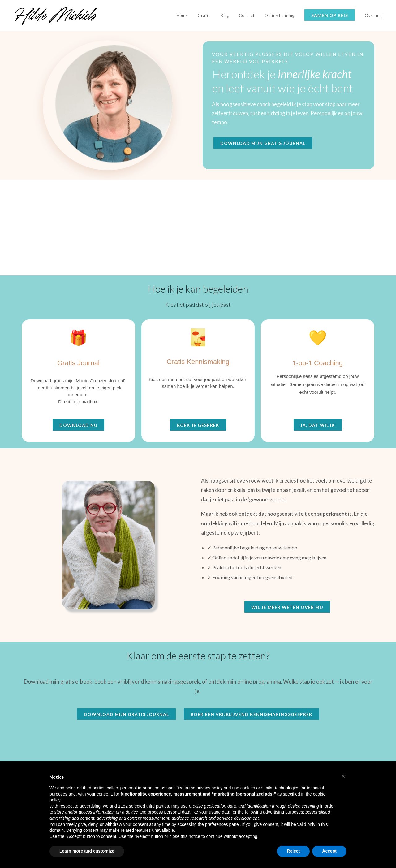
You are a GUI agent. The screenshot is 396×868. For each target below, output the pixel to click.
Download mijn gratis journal (263, 143)
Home (182, 15)
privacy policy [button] (209, 788)
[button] (343, 776)
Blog (225, 15)
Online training (280, 15)
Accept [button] (329, 851)
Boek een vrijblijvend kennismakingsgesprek (252, 714)
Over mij (373, 15)
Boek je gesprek (198, 425)
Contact (247, 15)
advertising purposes (283, 812)
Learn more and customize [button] (87, 851)
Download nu (78, 425)
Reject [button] (293, 851)
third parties (158, 806)
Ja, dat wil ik (318, 425)
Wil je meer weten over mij (287, 607)
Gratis (204, 15)
